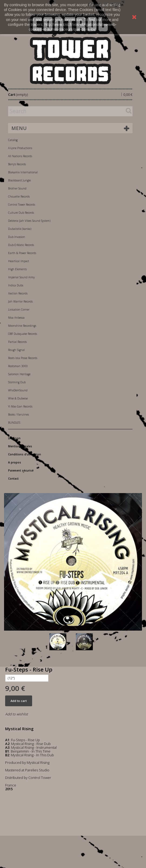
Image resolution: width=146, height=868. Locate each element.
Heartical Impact (19, 261)
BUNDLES (14, 423)
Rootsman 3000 (18, 366)
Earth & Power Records (22, 253)
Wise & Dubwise (18, 398)
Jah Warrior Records (20, 301)
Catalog (13, 140)
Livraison (14, 438)
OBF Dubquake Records (23, 334)
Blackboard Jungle (19, 180)
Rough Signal (16, 350)
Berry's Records (17, 164)
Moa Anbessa (16, 318)
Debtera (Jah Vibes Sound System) (29, 221)
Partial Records (17, 342)
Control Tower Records (22, 205)
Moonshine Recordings (22, 326)
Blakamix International (23, 172)
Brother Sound (17, 188)
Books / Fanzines (18, 414)
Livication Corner (19, 310)
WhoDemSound (18, 390)
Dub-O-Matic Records (21, 245)
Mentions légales (20, 446)
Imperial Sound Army (21, 277)
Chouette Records (19, 196)
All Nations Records (20, 156)
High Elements (17, 269)
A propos (15, 462)
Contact (13, 479)
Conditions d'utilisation (25, 454)
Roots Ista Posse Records (23, 358)
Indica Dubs (16, 285)
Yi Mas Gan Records (20, 406)
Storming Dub (17, 382)
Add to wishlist (16, 714)
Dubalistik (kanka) (20, 229)
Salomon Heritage (19, 374)
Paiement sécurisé (21, 470)
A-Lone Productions (20, 148)
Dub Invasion (17, 237)
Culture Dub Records (21, 213)
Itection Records (18, 293)
